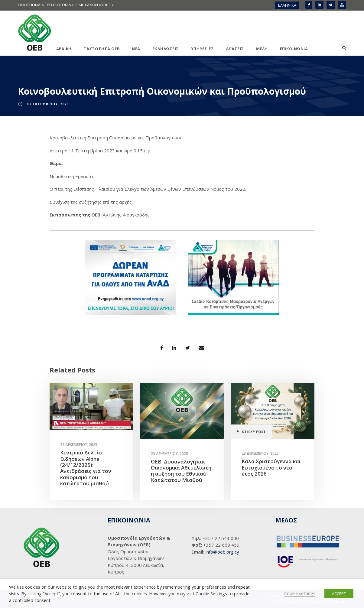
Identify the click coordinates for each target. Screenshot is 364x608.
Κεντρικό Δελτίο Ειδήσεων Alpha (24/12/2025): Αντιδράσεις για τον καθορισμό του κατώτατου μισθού (86, 468)
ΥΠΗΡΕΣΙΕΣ (203, 49)
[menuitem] (287, 5)
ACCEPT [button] (339, 593)
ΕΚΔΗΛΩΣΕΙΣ (166, 49)
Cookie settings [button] (300, 593)
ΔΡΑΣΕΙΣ (235, 49)
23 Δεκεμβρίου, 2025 (169, 454)
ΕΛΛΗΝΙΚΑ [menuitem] (287, 5)
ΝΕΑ (136, 49)
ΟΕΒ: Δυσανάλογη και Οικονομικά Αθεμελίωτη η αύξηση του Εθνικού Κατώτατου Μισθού (181, 471)
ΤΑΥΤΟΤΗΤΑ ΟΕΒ (102, 49)
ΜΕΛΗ (262, 49)
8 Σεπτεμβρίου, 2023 (48, 104)
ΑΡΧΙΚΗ (64, 49)
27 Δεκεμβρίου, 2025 (79, 445)
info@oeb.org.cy (222, 552)
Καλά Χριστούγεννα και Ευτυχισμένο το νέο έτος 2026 (271, 467)
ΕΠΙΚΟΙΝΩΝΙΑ (294, 49)
